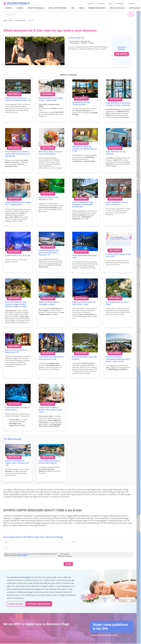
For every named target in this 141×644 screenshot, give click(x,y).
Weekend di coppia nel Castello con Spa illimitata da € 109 (84, 149)
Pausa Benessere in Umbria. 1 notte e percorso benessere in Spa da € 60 (18, 154)
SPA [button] (73, 8)
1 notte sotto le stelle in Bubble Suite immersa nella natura (50, 410)
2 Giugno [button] (20, 8)
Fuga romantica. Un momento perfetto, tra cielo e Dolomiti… (118, 104)
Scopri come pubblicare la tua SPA (110, 627)
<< (138, 13)
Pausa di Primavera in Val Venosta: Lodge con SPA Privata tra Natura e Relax (16, 304)
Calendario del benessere (39, 604)
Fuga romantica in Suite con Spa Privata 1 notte (84, 303)
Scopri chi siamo (16, 604)
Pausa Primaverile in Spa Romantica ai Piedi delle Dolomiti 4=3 (83, 204)
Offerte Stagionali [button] (36, 8)
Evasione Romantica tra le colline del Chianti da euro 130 (18, 99)
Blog (110, 4)
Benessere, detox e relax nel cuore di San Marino (50, 153)
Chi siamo (101, 4)
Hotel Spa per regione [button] (58, 8)
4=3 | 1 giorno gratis (13, 204)
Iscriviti (68, 564)
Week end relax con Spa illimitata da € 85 (49, 198)
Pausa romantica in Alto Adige (18, 202)
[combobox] (65, 14)
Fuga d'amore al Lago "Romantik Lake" (81, 103)
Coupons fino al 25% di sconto (18, 255)
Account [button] (132, 4)
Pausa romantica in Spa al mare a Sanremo (117, 203)
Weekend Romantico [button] (97, 8)
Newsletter (120, 4)
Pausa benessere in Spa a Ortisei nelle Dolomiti (49, 462)
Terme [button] (82, 8)
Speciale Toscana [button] (118, 8)
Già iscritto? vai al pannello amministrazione (104, 635)
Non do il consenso (66, 556)
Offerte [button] (9, 8)
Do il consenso (65, 554)
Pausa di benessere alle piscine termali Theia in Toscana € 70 (49, 253)
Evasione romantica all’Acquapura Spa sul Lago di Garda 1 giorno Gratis (118, 359)
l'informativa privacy (23, 554)
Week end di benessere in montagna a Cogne (49, 303)
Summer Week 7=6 (76, 38)
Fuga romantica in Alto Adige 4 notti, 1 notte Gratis (51, 99)
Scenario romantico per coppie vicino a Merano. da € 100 (17, 463)
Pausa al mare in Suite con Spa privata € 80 (16, 351)
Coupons (90, 4)
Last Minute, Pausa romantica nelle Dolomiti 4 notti (51, 358)
